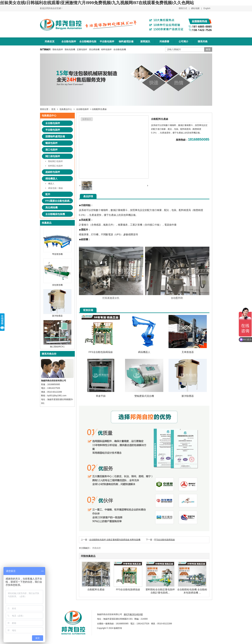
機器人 (51, 184)
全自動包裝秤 (69, 41)
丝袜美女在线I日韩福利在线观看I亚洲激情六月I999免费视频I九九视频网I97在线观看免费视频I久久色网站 (97, 3)
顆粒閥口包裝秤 (55, 161)
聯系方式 (183, 8)
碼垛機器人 (51, 179)
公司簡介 (183, 41)
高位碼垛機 (94, 49)
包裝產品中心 (66, 109)
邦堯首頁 (50, 41)
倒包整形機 (57, 284)
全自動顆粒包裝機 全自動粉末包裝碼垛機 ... (192, 590)
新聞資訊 (145, 41)
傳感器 (97, 225)
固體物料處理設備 (55, 136)
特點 (88, 205)
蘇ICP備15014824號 (133, 614)
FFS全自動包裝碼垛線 (165, 540)
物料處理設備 (126, 41)
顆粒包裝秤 (58, 49)
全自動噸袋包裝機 (88, 43)
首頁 (53, 109)
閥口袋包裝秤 (53, 156)
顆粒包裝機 (70, 49)
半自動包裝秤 (107, 41)
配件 (48, 194)
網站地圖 (195, 8)
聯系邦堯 (203, 41)
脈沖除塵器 (57, 315)
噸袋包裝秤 (51, 143)
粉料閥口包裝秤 (55, 166)
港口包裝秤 (51, 150)
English (207, 8)
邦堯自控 (97, 548)
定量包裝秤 (82, 49)
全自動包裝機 (120, 49)
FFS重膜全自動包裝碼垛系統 (59, 201)
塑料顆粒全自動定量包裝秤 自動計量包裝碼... (160, 590)
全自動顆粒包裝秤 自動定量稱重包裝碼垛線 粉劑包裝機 (115, 540)
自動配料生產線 (96, 588)
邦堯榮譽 (164, 41)
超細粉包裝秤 (53, 172)
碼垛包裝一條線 (55, 188)
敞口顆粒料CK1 (57, 345)
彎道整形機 (57, 253)
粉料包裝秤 (106, 49)
